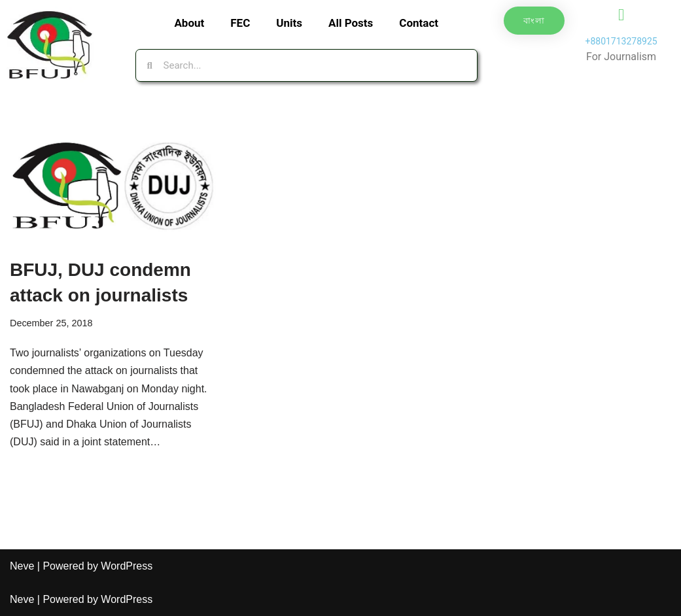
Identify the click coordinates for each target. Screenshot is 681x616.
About (189, 23)
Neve (22, 566)
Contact (419, 23)
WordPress (127, 566)
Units (289, 23)
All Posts (351, 23)
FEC (240, 23)
